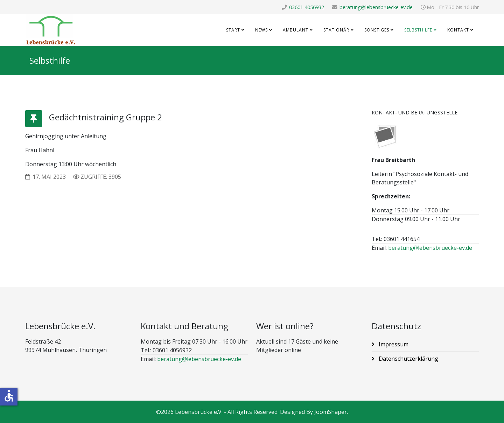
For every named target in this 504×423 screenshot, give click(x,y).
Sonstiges (377, 30)
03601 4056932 (307, 7)
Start (233, 30)
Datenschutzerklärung (408, 359)
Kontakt (458, 30)
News (261, 30)
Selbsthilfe (418, 30)
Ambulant (296, 30)
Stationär (336, 30)
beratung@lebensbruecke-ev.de (376, 7)
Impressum (393, 344)
